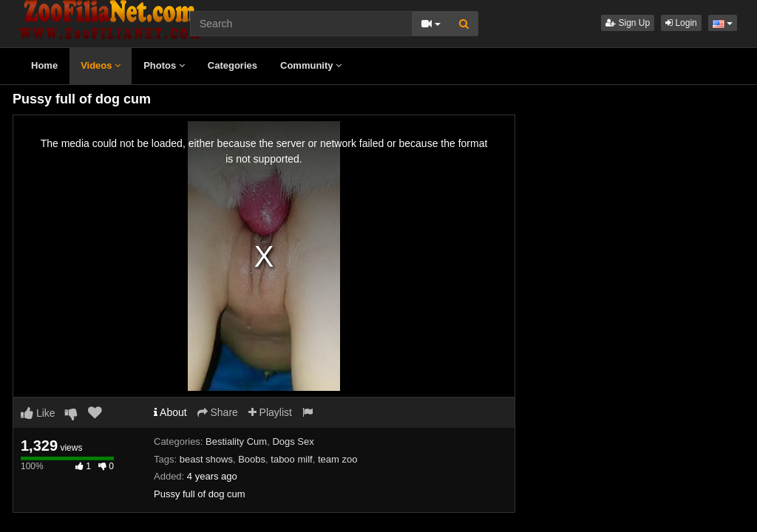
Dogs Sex (293, 441)
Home (44, 65)
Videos (101, 65)
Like (38, 413)
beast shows (206, 459)
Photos (164, 65)
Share (218, 412)
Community (311, 65)
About (170, 412)
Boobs (252, 459)
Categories (232, 65)
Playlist (270, 412)
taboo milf (291, 459)
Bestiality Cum (236, 441)
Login (681, 23)
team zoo (337, 459)
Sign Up (628, 23)
